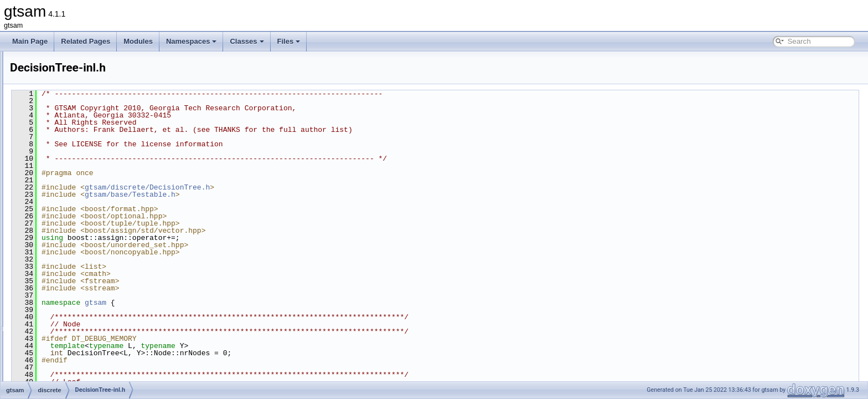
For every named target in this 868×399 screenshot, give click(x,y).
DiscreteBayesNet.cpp (87, 270)
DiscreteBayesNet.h (84, 283)
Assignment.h (74, 209)
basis (53, 173)
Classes (247, 41)
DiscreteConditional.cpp (89, 319)
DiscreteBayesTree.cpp (89, 295)
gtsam (46, 149)
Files (289, 41)
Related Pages (86, 41)
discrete (57, 185)
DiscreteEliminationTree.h (92, 356)
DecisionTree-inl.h (81, 222)
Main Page (30, 41)
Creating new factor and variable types (76, 63)
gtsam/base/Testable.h (268, 195)
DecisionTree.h (76, 234)
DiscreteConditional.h (86, 331)
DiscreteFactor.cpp (82, 368)
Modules (138, 41)
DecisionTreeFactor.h (86, 258)
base (53, 161)
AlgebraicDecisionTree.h (90, 197)
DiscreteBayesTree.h (85, 307)
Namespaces (192, 41)
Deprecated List (42, 75)
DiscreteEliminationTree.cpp (96, 344)
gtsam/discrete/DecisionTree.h (286, 187)
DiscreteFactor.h (78, 380)
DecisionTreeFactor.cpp (89, 246)
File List (39, 136)
